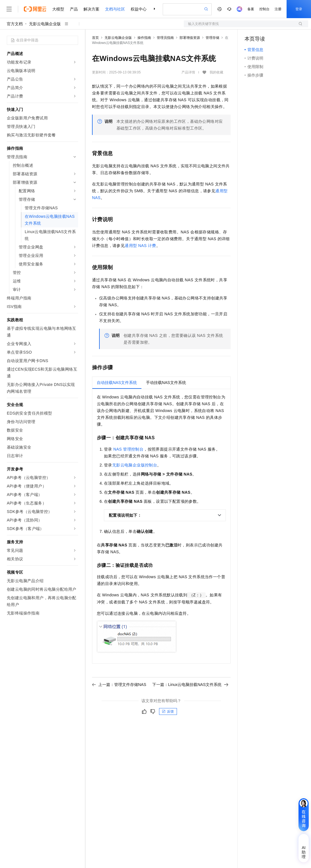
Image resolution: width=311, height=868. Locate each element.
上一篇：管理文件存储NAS (119, 685)
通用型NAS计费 (140, 246)
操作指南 (144, 38)
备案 (251, 9)
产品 (74, 9)
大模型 (58, 9)
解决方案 (91, 9)
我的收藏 (216, 72)
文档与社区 (115, 9)
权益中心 (139, 9)
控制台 (264, 9)
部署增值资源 (190, 38)
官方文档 (15, 24)
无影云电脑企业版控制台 (135, 465)
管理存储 (212, 38)
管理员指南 (165, 38)
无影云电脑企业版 (45, 24)
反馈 (168, 711)
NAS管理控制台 (128, 449)
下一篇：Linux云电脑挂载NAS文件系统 (190, 685)
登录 (299, 9)
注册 (278, 9)
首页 (95, 38)
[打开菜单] (9, 9)
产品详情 (188, 72)
